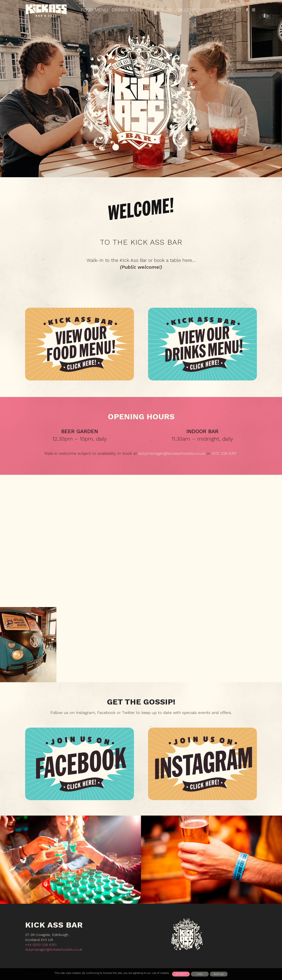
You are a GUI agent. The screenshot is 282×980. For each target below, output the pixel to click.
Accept (181, 974)
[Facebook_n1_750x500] (80, 764)
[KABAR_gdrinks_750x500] (202, 344)
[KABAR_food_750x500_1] (80, 344)
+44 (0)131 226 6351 (41, 945)
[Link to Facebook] (247, 10)
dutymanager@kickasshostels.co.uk (172, 453)
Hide (200, 974)
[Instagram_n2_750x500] (202, 764)
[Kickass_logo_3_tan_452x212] (46, 10)
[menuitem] (94, 10)
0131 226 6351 (224, 453)
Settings (219, 974)
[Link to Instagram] (254, 10)
